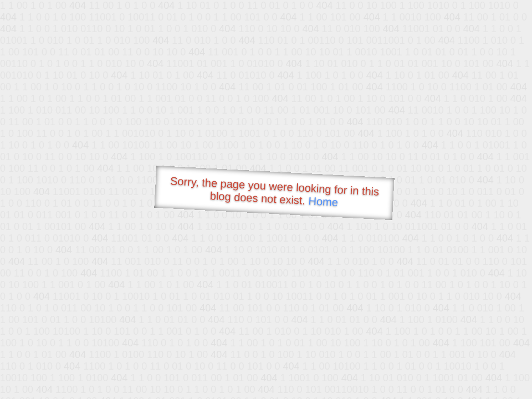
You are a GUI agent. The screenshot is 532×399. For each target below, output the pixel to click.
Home (323, 201)
